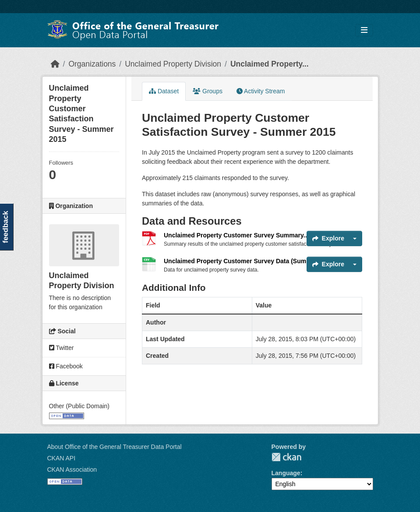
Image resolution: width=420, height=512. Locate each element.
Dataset (164, 91)
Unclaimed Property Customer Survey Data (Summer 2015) (249, 261)
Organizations (92, 64)
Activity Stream (261, 91)
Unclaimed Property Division (173, 64)
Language (286, 473)
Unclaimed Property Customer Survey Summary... (236, 235)
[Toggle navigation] (364, 30)
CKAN (286, 457)
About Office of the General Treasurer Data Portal (115, 447)
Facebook (66, 366)
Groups (208, 91)
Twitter (62, 348)
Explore (328, 238)
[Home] (55, 64)
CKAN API (62, 458)
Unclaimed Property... (270, 64)
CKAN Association (72, 470)
